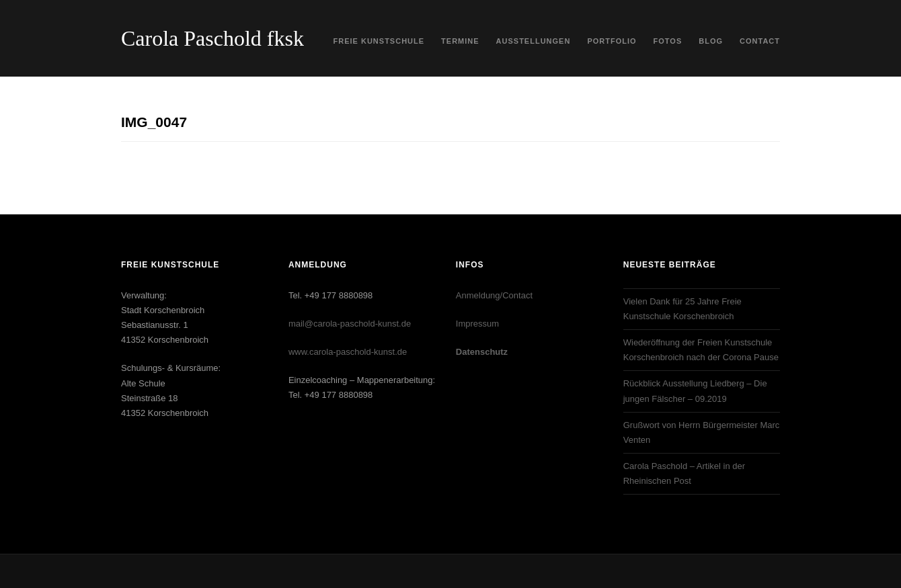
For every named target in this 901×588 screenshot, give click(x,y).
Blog (711, 41)
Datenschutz (482, 352)
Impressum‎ (477, 324)
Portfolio (612, 41)
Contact (760, 41)
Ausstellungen (534, 41)
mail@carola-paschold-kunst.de (350, 324)
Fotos (668, 41)
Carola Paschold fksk (212, 38)
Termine (460, 41)
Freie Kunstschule (379, 41)
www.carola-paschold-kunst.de (348, 352)
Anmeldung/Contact (494, 295)
